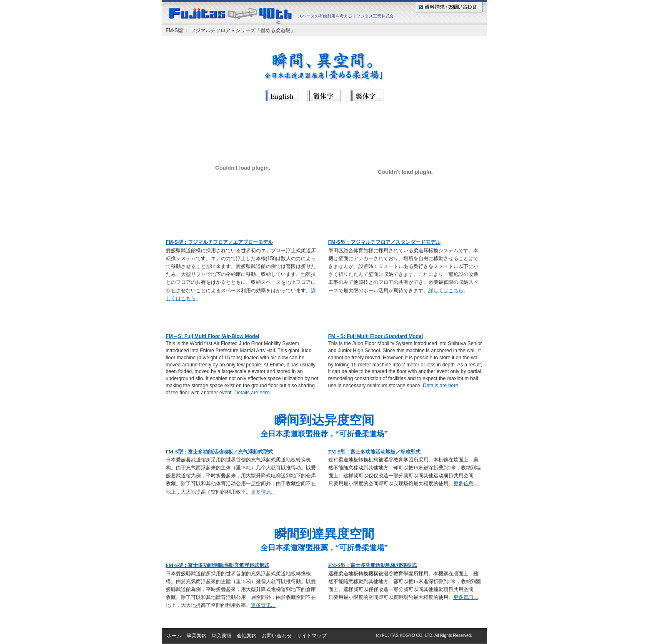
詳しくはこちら (446, 291)
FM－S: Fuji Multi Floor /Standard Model (376, 336)
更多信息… (263, 492)
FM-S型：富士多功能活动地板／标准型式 (374, 452)
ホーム (174, 636)
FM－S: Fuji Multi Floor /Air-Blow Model (213, 336)
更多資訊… (263, 605)
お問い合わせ (277, 636)
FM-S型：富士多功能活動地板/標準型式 (373, 565)
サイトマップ (312, 636)
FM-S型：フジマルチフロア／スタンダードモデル (384, 242)
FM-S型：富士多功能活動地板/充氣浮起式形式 (218, 565)
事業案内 (197, 636)
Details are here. (253, 393)
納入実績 (222, 636)
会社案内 (247, 636)
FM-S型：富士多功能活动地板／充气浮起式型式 (219, 452)
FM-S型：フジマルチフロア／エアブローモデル (219, 242)
